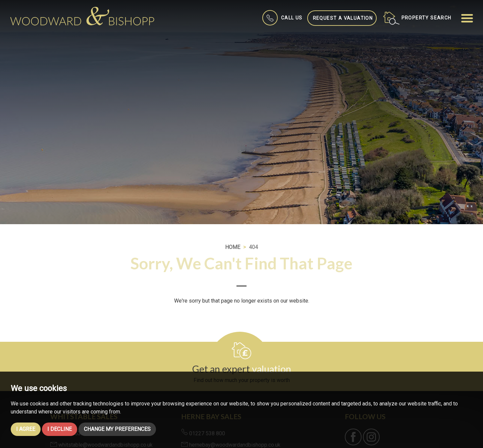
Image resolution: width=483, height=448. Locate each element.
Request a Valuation (343, 18)
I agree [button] (26, 429)
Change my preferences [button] (117, 429)
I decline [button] (60, 429)
